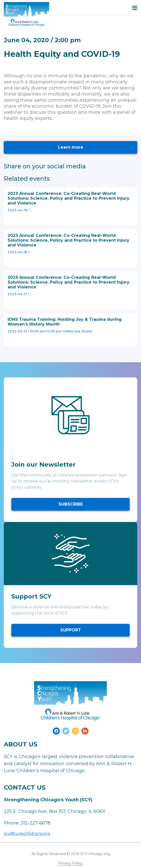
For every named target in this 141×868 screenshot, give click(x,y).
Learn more (71, 147)
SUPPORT (71, 630)
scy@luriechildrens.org (27, 833)
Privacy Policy (70, 863)
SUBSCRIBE (71, 504)
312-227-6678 (36, 823)
